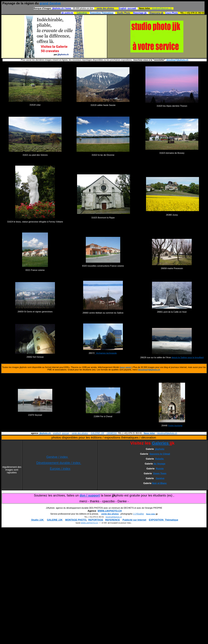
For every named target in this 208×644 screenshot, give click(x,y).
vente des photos (80, 433)
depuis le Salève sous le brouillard (188, 357)
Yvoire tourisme (175, 426)
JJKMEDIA (112, 433)
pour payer (126, 367)
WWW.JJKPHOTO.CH (110, 511)
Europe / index (60, 469)
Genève (160, 478)
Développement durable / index (59, 463)
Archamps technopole (106, 353)
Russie (160, 469)
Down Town (160, 473)
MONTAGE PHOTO (76, 520)
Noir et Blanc (159, 483)
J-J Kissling (138, 514)
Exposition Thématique (102, 13)
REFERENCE (113, 520)
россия (65, 433)
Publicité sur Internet (134, 520)
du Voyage (159, 464)
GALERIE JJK (97, 433)
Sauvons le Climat (160, 454)
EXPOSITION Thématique (164, 520)
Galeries (161, 443)
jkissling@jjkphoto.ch (162, 8)
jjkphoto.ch (45, 433)
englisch (57, 433)
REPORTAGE (96, 520)
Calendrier (82, 13)
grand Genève (50, 3)
